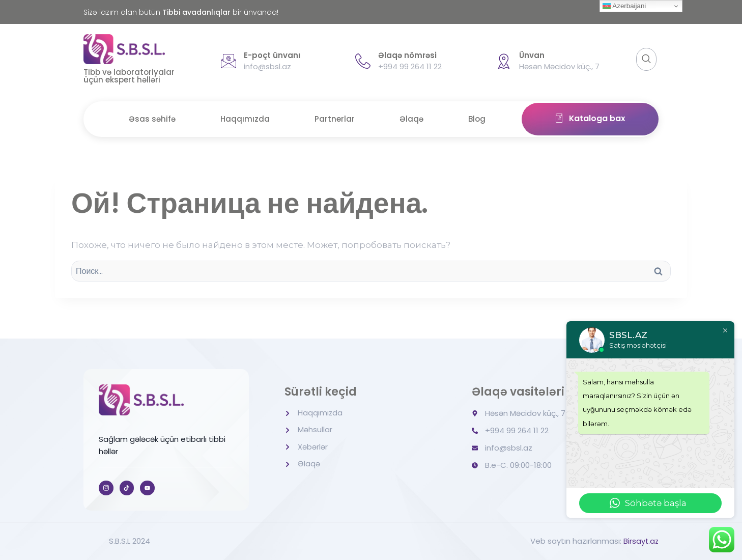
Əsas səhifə (150, 119)
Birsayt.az (640, 541)
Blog (479, 119)
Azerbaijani (624, 6)
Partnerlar (335, 119)
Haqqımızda (244, 119)
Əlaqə (412, 119)
